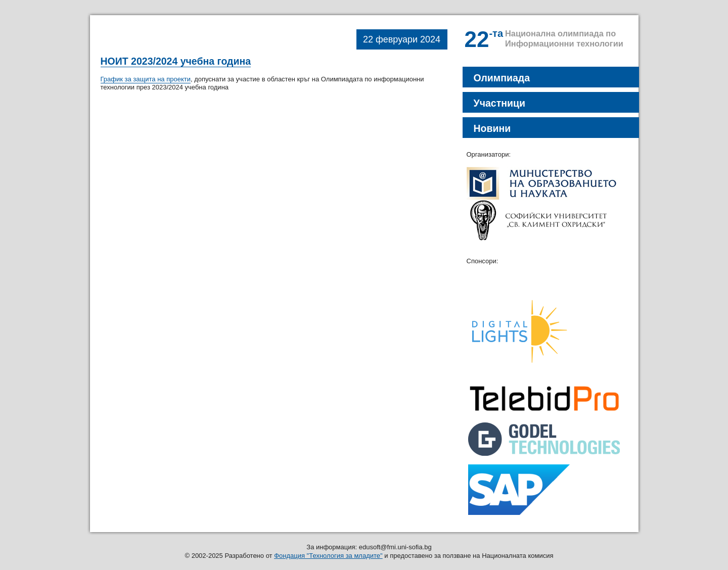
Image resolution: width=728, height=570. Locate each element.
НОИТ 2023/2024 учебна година (176, 61)
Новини (492, 128)
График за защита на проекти (146, 79)
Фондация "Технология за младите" (328, 556)
